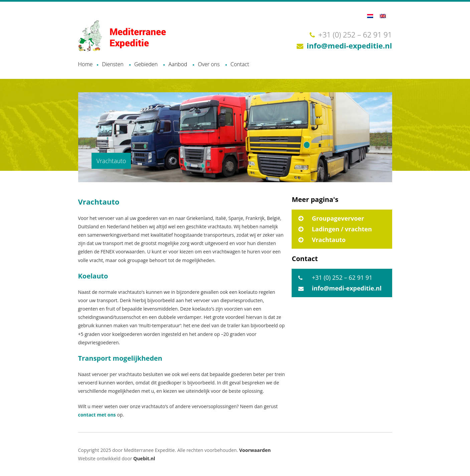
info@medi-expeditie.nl (349, 45)
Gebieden (146, 64)
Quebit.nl (144, 458)
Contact (240, 64)
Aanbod (178, 64)
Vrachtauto (329, 240)
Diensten (113, 64)
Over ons (209, 64)
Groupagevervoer (338, 218)
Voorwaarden (255, 450)
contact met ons (97, 415)
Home (86, 64)
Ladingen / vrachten (342, 229)
